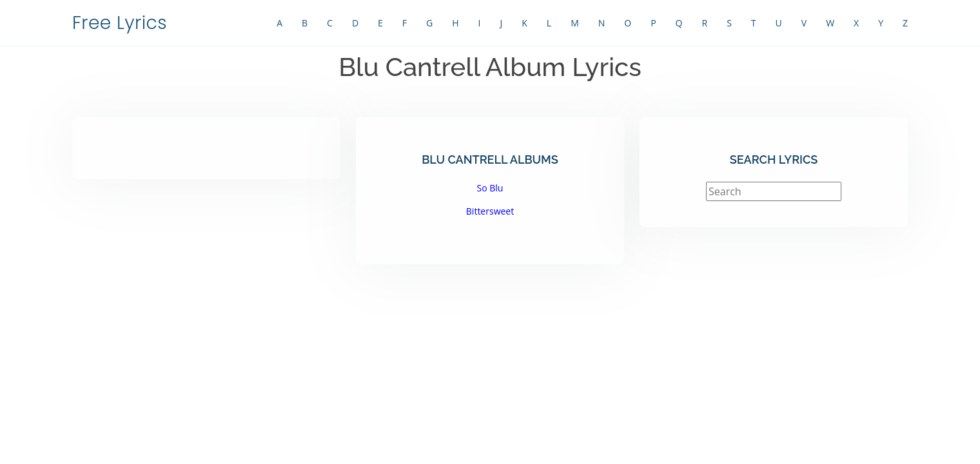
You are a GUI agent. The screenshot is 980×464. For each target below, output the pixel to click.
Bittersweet (490, 211)
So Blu (490, 188)
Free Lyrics (120, 23)
